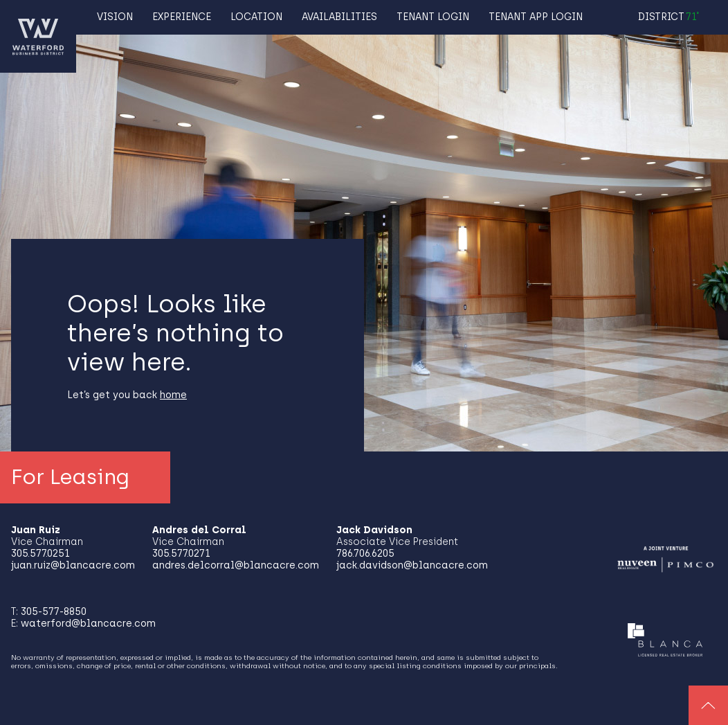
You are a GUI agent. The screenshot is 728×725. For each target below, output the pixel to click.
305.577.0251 (40, 554)
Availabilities (339, 17)
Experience (182, 17)
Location (256, 17)
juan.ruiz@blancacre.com (73, 565)
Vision (115, 17)
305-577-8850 (54, 612)
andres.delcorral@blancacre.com (236, 565)
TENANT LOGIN (433, 17)
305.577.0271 (181, 554)
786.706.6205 (365, 554)
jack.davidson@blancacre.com (412, 565)
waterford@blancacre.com (88, 624)
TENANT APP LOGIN (536, 17)
